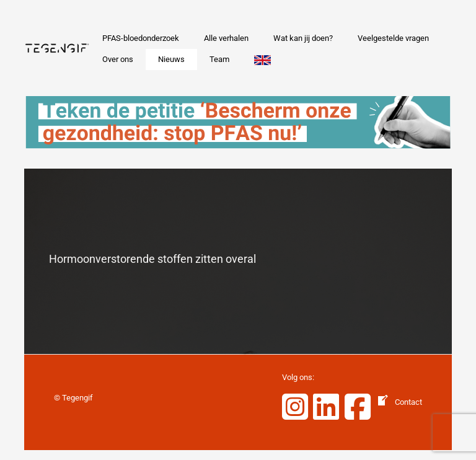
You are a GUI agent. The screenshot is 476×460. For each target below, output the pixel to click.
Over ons (118, 59)
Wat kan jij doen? (303, 38)
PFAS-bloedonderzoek (141, 38)
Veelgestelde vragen (393, 38)
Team (219, 59)
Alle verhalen (226, 38)
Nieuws (171, 59)
